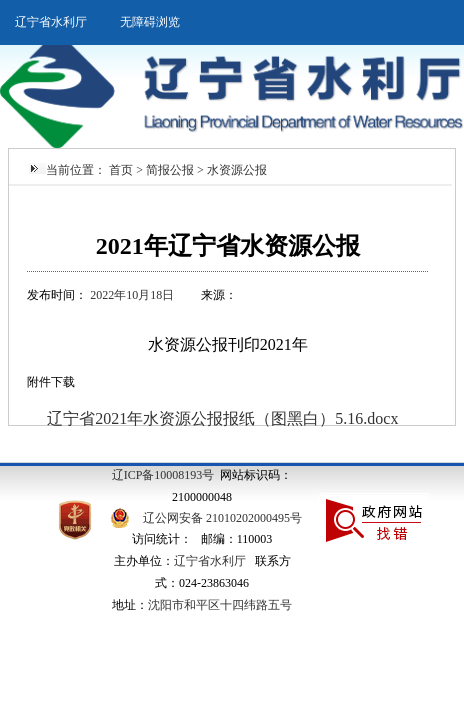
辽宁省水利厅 (51, 22)
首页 (121, 170)
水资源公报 (237, 170)
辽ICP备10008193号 (163, 475)
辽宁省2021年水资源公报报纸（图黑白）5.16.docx (222, 418)
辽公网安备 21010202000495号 (222, 518)
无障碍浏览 (150, 22)
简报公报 (170, 170)
